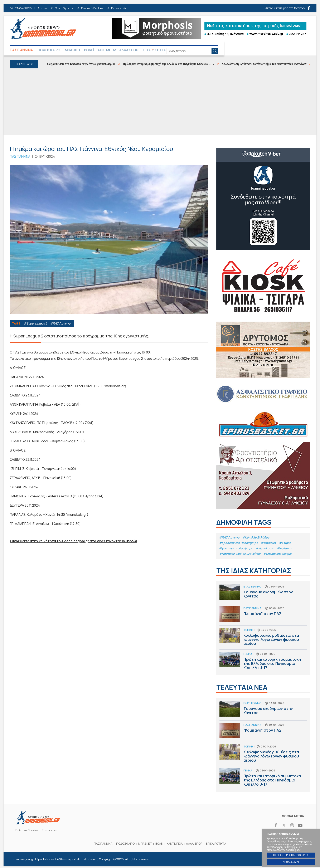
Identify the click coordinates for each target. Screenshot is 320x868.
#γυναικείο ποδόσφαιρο (237, 549)
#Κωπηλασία (267, 549)
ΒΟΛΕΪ (107, 50)
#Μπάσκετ (270, 544)
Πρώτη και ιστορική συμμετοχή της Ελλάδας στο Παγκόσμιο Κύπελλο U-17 (177, 65)
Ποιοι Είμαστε (64, 8)
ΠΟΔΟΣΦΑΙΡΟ (54, 50)
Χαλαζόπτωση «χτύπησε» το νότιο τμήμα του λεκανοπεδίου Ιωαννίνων (276, 65)
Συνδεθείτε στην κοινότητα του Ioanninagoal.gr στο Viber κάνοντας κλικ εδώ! (75, 542)
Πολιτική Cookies (92, 8)
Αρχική (42, 8)
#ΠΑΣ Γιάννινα (62, 324)
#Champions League (280, 555)
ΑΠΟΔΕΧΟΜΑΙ (291, 862)
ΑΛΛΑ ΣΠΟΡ (158, 50)
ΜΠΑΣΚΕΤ (86, 50)
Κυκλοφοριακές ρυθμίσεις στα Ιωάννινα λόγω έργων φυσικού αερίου (80, 65)
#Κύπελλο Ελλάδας (257, 538)
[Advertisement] (160, 103)
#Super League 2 (36, 324)
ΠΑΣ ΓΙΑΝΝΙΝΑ (22, 50)
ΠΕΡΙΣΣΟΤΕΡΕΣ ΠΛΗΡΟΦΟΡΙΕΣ (291, 855)
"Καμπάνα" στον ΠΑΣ (263, 617)
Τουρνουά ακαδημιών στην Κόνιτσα (263, 596)
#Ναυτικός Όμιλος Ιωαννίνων (240, 555)
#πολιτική (286, 549)
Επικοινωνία (119, 8)
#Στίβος (287, 544)
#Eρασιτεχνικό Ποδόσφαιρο (239, 544)
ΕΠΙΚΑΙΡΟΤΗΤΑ (190, 50)
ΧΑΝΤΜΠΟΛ (130, 50)
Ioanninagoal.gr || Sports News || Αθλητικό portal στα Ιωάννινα (43, 29)
